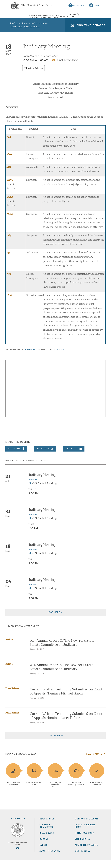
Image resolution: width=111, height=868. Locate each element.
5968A (10, 205)
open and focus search (97, 18)
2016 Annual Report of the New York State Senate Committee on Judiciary (61, 675)
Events (68, 18)
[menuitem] (17, 18)
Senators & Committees (34, 18)
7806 (9, 303)
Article (9, 647)
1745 (9, 145)
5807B (10, 187)
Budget (44, 847)
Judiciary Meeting (42, 483)
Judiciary (30, 357)
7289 (9, 243)
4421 (9, 175)
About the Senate (50, 859)
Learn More (94, 761)
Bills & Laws (51, 18)
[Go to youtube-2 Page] (18, 856)
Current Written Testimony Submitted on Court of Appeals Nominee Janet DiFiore (66, 723)
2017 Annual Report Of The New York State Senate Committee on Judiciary (62, 650)
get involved (80, 7)
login (97, 7)
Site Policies (83, 847)
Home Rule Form (85, 841)
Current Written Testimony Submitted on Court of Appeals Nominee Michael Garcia (66, 699)
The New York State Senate (38, 7)
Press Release (12, 696)
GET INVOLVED (83, 859)
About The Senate (85, 18)
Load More (54, 620)
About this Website (86, 853)
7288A (10, 222)
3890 (9, 162)
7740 (9, 282)
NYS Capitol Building (44, 491)
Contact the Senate (87, 826)
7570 (9, 260)
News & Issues (17, 18)
